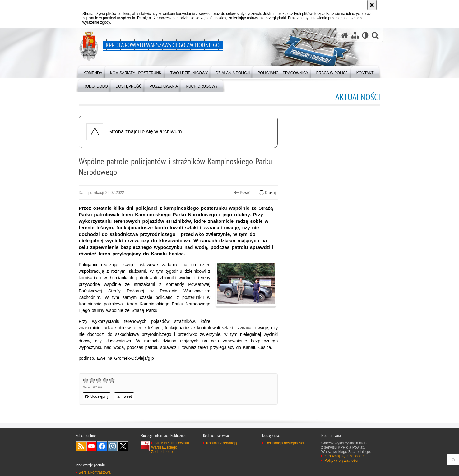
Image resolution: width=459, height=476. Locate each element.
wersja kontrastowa (95, 472)
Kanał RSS (81, 446)
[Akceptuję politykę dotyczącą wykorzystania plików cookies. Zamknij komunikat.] (372, 5)
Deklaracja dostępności (285, 443)
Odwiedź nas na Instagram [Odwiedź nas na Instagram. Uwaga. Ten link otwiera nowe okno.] (113, 446)
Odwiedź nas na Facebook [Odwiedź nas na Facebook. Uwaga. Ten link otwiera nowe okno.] (102, 446)
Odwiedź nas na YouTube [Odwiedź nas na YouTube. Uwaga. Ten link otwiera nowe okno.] (91, 446)
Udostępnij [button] (97, 396)
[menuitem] (93, 72)
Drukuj (267, 193)
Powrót (243, 193)
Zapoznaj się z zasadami (345, 456)
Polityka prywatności (341, 460)
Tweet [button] (124, 396)
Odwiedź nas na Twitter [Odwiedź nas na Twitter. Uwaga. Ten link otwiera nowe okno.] (123, 446)
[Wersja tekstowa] (365, 35)
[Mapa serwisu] (355, 35)
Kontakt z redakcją (222, 443)
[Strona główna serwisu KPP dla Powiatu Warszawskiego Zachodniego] (345, 35)
